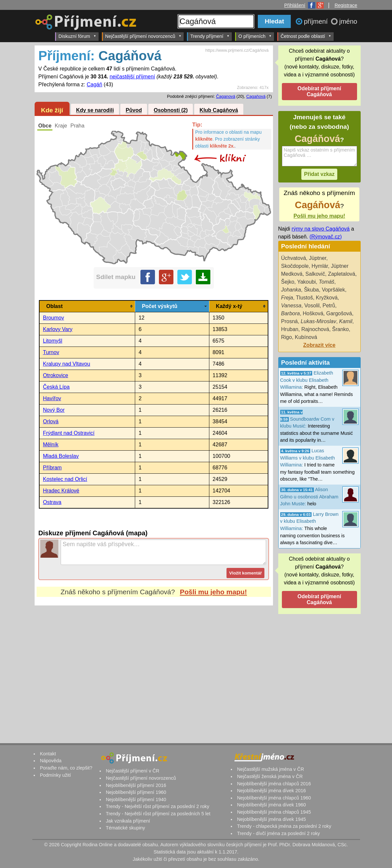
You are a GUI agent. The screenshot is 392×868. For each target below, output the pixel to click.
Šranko (340, 329)
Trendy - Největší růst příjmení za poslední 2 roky (158, 806)
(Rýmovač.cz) (326, 237)
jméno (348, 21)
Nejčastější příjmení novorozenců (143, 36)
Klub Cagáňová (219, 111)
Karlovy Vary (58, 329)
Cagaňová (256, 96)
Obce (45, 126)
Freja (287, 298)
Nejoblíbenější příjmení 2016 (136, 785)
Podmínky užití (55, 775)
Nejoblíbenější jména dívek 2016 (271, 791)
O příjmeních (255, 36)
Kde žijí (52, 110)
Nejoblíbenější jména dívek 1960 (271, 805)
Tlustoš (305, 298)
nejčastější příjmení (132, 77)
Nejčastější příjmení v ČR (133, 771)
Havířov (52, 398)
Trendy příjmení (210, 36)
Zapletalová (342, 274)
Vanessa (291, 306)
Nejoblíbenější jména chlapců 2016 (274, 784)
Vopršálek (333, 290)
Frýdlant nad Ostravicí (69, 433)
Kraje (61, 126)
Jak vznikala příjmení (128, 821)
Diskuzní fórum (77, 36)
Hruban (290, 329)
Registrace (346, 5)
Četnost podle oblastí (306, 36)
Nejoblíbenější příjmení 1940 (136, 799)
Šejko (288, 282)
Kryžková (327, 298)
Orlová (51, 421)
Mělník (51, 445)
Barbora (291, 313)
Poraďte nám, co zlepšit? (66, 768)
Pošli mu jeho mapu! (213, 592)
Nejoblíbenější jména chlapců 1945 (274, 812)
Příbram (52, 468)
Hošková (313, 313)
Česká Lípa (56, 387)
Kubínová (306, 337)
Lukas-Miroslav (318, 321)
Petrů (329, 306)
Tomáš (327, 282)
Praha (77, 126)
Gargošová (339, 313)
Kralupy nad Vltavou (66, 364)
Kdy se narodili (95, 111)
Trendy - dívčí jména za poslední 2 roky (278, 833)
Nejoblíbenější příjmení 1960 (136, 792)
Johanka (291, 290)
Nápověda (51, 761)
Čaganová (226, 96)
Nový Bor (54, 410)
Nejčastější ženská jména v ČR (270, 776)
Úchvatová (294, 258)
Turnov (51, 352)
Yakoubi (306, 282)
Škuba (311, 290)
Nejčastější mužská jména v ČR (271, 769)
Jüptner (317, 258)
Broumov (53, 318)
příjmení (317, 21)
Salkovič (315, 274)
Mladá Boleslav (61, 456)
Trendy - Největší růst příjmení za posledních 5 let (158, 814)
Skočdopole (295, 266)
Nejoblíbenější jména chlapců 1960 (274, 798)
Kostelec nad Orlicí (65, 479)
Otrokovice (55, 375)
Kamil (346, 321)
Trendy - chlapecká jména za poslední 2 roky (284, 826)
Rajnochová (315, 329)
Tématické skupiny (125, 828)
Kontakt (48, 754)
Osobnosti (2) (171, 111)
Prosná (290, 321)
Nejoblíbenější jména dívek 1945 (271, 819)
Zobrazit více (319, 345)
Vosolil (312, 306)
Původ (134, 111)
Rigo (287, 337)
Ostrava (52, 502)
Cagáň (94, 84)
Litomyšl (53, 341)
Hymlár (320, 266)
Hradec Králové (61, 491)
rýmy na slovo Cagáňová (320, 229)
